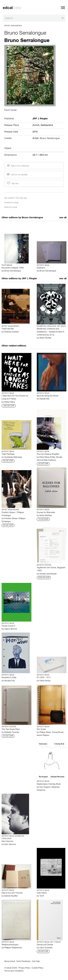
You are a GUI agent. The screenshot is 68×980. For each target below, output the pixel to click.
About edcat (10, 962)
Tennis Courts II (8, 626)
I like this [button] (12, 183)
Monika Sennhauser (48, 574)
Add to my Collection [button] (18, 166)
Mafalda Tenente (12, 733)
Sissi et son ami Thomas (12, 893)
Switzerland (47, 126)
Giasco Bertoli (10, 629)
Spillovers (41, 268)
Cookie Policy (37, 968)
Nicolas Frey (10, 681)
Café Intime (42, 893)
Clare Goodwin (46, 948)
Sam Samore (7, 842)
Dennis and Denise (45, 945)
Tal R (42, 896)
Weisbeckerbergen (10, 945)
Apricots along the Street (47, 396)
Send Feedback (23, 962)
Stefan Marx (10, 402)
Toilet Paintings (8, 454)
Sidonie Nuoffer (11, 896)
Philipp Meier (45, 733)
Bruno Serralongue (25, 34)
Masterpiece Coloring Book (49, 784)
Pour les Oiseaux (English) (48, 454)
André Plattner (43, 736)
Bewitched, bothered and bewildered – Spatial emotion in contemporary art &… (51, 332)
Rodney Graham (12, 332)
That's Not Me (8, 329)
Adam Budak (45, 338)
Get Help (36, 962)
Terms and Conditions (14, 971)
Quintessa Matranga (13, 457)
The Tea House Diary (11, 730)
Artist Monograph (13, 26)
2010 (35, 132)
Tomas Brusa (58, 733)
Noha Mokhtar (46, 516)
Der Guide (41, 730)
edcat (16, 203)
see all (63, 218)
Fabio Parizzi (45, 681)
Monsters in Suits (9, 678)
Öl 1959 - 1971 (44, 678)
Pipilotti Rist (44, 399)
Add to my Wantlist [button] (17, 175)
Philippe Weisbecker (13, 948)
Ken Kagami (45, 787)
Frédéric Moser (11, 519)
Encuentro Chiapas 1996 (13, 268)
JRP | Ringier (29, 279)
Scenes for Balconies (46, 513)
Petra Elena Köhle (47, 457)
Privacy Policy (24, 968)
